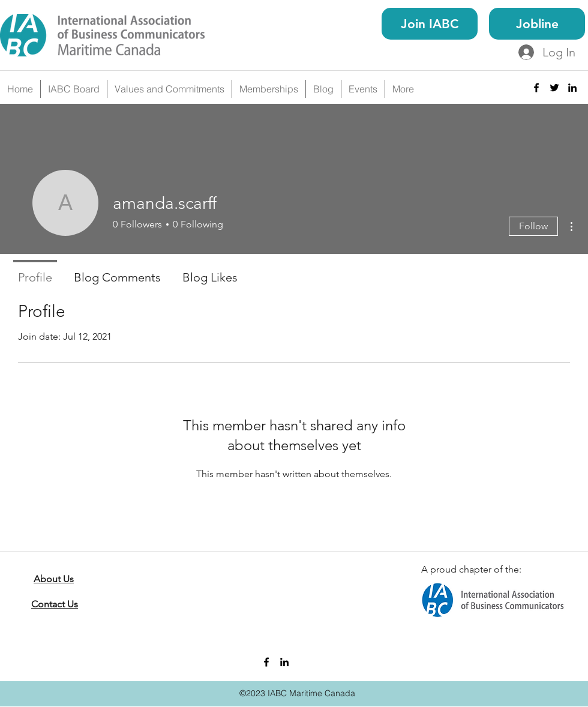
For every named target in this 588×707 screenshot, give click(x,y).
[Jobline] (537, 24)
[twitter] (554, 88)
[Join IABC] (430, 24)
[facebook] (536, 88)
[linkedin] (572, 88)
